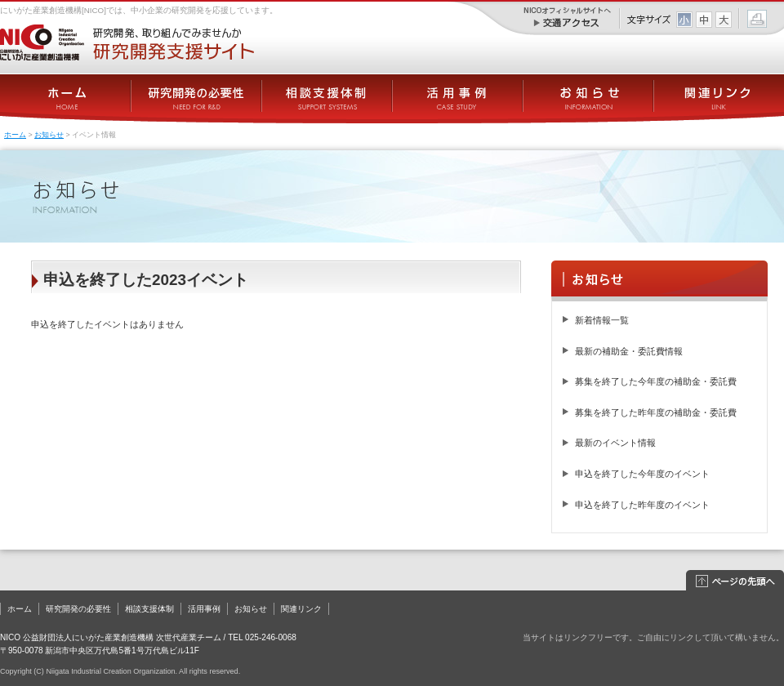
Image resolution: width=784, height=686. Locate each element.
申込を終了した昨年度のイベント (642, 505)
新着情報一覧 (602, 320)
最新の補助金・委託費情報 (629, 351)
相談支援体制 (149, 609)
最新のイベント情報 (615, 443)
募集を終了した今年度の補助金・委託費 (656, 381)
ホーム (15, 135)
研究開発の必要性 (78, 609)
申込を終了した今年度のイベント (642, 474)
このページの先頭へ (735, 581)
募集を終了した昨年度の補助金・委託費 (656, 412)
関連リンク (301, 609)
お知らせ (49, 135)
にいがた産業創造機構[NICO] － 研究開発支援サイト (127, 42)
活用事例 (204, 609)
